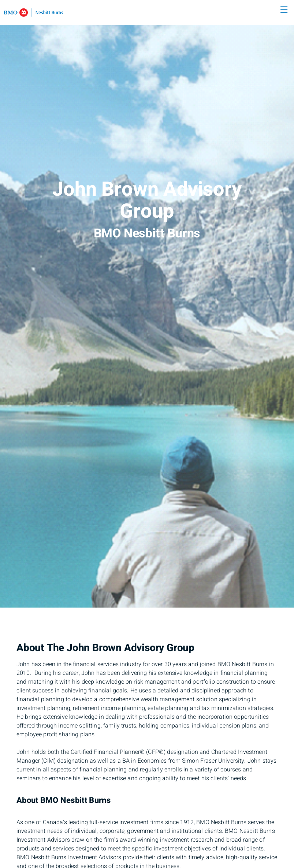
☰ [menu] (284, 10)
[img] (147, 304)
